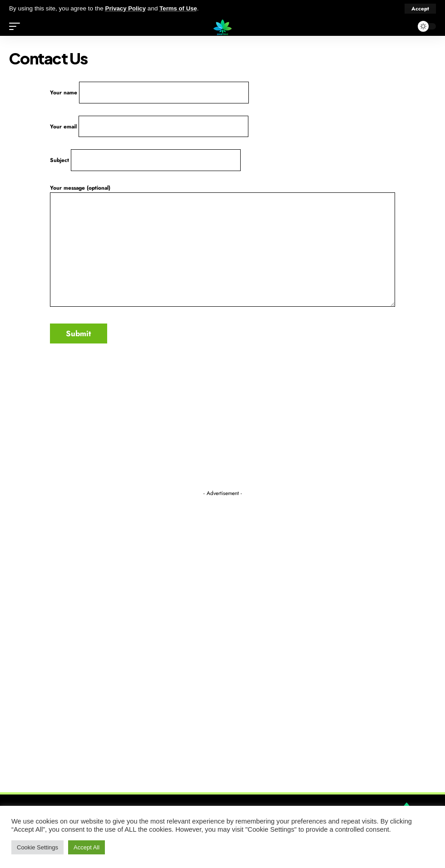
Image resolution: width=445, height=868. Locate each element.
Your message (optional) (222, 249)
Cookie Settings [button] (37, 847)
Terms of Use (180, 8)
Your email (150, 128)
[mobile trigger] (17, 26)
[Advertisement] (222, 637)
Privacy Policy (126, 8)
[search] (404, 26)
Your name (150, 93)
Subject (146, 163)
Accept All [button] (87, 847)
